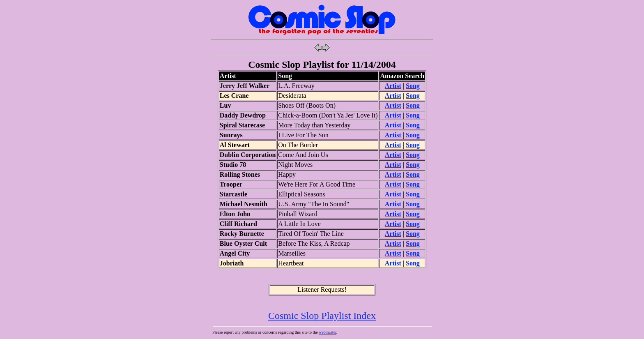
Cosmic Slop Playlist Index (322, 316)
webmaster (328, 332)
